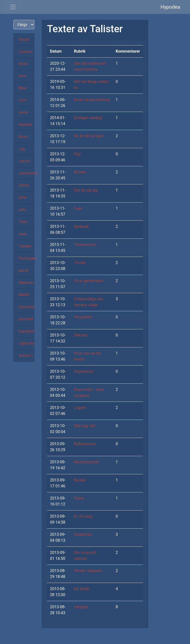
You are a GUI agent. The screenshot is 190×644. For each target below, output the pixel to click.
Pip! (77, 154)
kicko (23, 64)
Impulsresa (84, 371)
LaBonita (26, 343)
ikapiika (25, 124)
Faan (78, 208)
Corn (23, 100)
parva (24, 270)
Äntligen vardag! (88, 118)
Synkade (81, 226)
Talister (25, 246)
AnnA (23, 112)
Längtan (81, 607)
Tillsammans (85, 245)
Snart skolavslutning (92, 100)
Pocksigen (26, 258)
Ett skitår (82, 589)
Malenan (26, 283)
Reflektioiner (85, 444)
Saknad (81, 335)
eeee (23, 234)
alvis (23, 197)
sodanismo (26, 173)
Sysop (24, 39)
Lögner (80, 408)
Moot (23, 137)
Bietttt (24, 295)
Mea (22, 88)
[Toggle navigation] (13, 7)
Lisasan (25, 51)
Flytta (79, 498)
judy (22, 210)
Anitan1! (26, 356)
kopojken (26, 331)
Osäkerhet (83, 534)
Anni (23, 76)
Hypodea (170, 7)
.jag (22, 149)
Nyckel (80, 480)
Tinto (23, 222)
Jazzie (24, 161)
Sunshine (26, 307)
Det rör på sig (86, 190)
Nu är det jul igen (89, 136)
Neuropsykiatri (87, 462)
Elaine (24, 185)
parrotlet (26, 319)
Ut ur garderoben (89, 281)
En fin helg (83, 516)
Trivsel (80, 263)
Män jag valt (85, 426)
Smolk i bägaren (88, 571)
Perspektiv (83, 317)
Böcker (80, 172)
